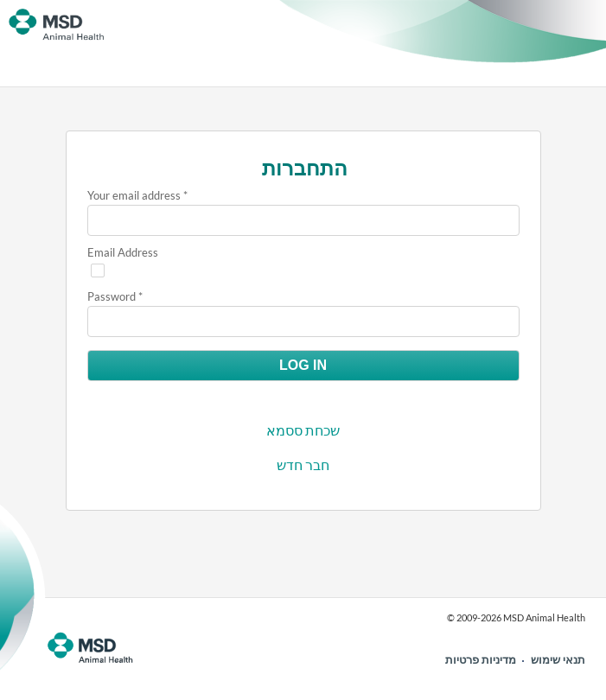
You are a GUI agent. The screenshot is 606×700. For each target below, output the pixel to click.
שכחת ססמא (303, 430)
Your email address (134, 195)
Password (112, 296)
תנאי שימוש (558, 659)
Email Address (123, 252)
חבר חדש (303, 465)
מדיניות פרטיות (481, 659)
